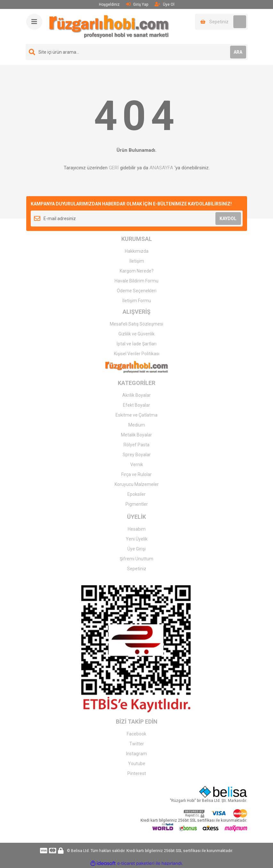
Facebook (136, 734)
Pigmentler (137, 504)
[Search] (137, 52)
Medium (137, 425)
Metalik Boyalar (136, 435)
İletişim (137, 261)
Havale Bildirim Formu (136, 281)
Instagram (136, 754)
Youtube (137, 764)
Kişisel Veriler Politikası (137, 354)
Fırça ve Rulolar (136, 474)
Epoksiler (136, 494)
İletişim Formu (137, 301)
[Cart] (221, 22)
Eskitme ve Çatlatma (136, 415)
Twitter (137, 744)
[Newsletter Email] (137, 219)
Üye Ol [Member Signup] (165, 4)
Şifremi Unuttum (136, 559)
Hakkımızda (137, 251)
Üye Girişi (136, 549)
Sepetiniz (137, 569)
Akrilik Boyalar (136, 395)
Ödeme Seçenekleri (137, 291)
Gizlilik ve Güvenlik (136, 334)
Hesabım (137, 529)
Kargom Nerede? (137, 271)
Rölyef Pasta (136, 445)
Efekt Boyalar (136, 405)
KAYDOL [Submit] (228, 219)
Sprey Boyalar (137, 455)
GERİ (114, 168)
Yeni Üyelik (137, 539)
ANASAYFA (161, 168)
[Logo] (109, 26)
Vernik (137, 465)
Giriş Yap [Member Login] (137, 4)
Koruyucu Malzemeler (137, 484)
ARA (238, 52)
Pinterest (137, 773)
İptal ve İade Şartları (136, 344)
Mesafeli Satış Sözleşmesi (136, 324)
